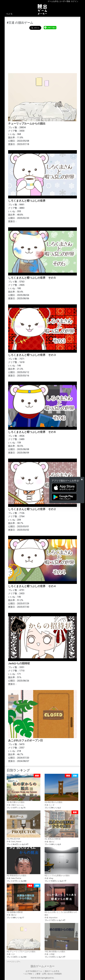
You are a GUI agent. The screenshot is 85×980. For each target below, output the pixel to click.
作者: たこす (50, 805)
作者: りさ (11, 954)
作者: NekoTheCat (14, 878)
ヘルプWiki (28, 974)
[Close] (82, 479)
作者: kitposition (51, 918)
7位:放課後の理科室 (24, 898)
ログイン (75, 1)
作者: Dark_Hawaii (14, 842)
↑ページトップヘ (14, 962)
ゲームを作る (53, 1)
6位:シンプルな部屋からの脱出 (61, 862)
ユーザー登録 (65, 1)
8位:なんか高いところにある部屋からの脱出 (61, 900)
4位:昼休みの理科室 (61, 825)
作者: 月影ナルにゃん (15, 805)
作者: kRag (49, 878)
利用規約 (58, 974)
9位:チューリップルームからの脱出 (24, 938)
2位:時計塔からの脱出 (61, 789)
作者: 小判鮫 (50, 954)
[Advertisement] (42, 51)
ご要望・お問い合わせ (44, 974)
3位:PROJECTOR (24, 825)
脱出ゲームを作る (52, 971)
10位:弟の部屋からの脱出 (61, 938)
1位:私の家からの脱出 (24, 789)
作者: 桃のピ (50, 842)
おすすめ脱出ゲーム (34, 971)
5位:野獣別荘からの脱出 (24, 862)
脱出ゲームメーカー (43, 966)
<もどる (9, 14)
